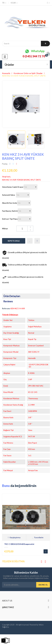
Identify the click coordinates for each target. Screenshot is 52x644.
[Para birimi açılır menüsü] (13, 3)
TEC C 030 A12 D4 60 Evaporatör (19, 544)
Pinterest (17, 164)
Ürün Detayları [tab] (12, 296)
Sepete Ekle (14, 241)
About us (7, 601)
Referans (6, 308)
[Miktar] (25, 229)
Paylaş (10, 164)
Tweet (13, 164)
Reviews (8, 301)
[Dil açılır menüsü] (4, 3)
